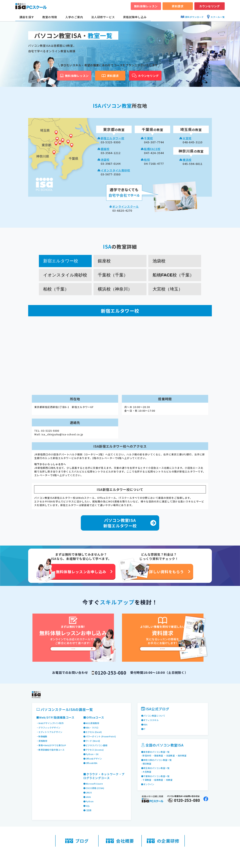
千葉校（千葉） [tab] (113, 275)
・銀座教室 (159, 756)
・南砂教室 (184, 756)
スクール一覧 (216, 17)
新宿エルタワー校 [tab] (61, 261)
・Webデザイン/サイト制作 (51, 723)
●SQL (87, 806)
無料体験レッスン (146, 6)
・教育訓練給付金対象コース (51, 750)
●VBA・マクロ (91, 728)
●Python (89, 801)
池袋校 (105, 160)
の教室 (114, 130)
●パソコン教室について (154, 716)
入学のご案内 (74, 17)
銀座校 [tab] (104, 261)
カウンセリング (210, 6)
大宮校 (187, 138)
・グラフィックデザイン (49, 728)
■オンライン (148, 784)
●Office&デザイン (94, 759)
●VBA (145, 725)
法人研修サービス (103, 17)
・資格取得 (42, 741)
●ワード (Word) (92, 741)
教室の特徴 (50, 17)
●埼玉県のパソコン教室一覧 (156, 768)
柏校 (147, 160)
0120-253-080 (111, 673)
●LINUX (88, 793)
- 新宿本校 (147, 756)
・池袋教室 (171, 756)
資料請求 (178, 6)
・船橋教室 (159, 780)
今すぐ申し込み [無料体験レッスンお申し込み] (73, 652)
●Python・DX (92, 754)
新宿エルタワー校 (112, 138)
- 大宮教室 (147, 772)
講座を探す (27, 17)
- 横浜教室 (147, 764)
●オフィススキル (150, 720)
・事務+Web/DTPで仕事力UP (52, 745)
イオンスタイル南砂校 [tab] (65, 275)
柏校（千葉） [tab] (56, 289)
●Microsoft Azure (94, 784)
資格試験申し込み (135, 17)
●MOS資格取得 (92, 723)
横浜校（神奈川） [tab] (115, 289)
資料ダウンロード (192, 17)
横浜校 (187, 160)
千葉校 (148, 138)
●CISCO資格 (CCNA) (95, 788)
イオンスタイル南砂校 (115, 170)
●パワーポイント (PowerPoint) (101, 736)
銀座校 (105, 149)
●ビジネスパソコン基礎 (96, 745)
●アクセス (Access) (95, 750)
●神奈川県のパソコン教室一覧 (157, 760)
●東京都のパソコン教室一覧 (156, 752)
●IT (144, 729)
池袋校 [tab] (159, 261)
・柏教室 (170, 780)
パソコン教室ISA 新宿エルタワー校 (120, 523)
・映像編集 (42, 736)
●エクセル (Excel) (94, 732)
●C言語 (88, 810)
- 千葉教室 (147, 780)
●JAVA (87, 797)
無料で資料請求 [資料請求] (163, 652)
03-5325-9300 (50, 431)
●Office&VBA (91, 763)
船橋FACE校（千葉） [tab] (173, 275)
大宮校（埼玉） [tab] (168, 289)
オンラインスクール (126, 206)
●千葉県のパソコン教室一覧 (156, 776)
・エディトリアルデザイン (50, 732)
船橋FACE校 (152, 149)
